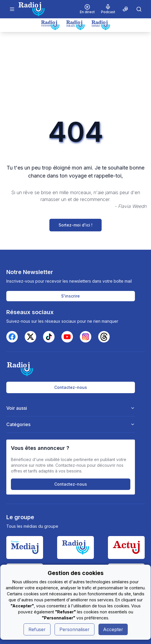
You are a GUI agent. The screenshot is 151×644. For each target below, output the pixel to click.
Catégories (71, 424)
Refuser (37, 629)
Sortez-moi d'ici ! (75, 225)
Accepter (113, 629)
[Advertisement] (75, 75)
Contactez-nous (71, 387)
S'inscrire (70, 296)
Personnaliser (74, 629)
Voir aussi (71, 408)
